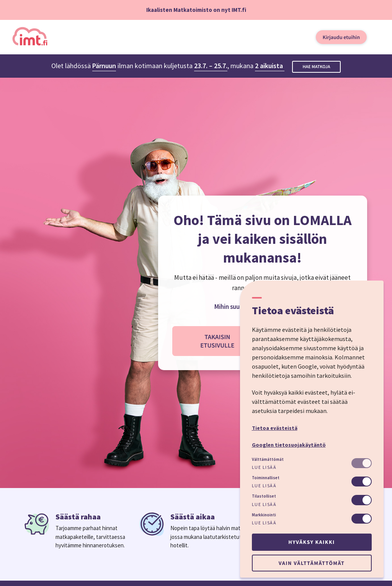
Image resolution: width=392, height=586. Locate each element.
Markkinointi (264, 515)
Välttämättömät (268, 459)
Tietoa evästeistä (275, 428)
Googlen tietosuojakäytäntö (289, 445)
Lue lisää (264, 467)
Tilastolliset (264, 496)
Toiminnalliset (266, 478)
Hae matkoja (317, 67)
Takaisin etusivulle (217, 341)
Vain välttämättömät (312, 563)
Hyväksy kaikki (311, 542)
